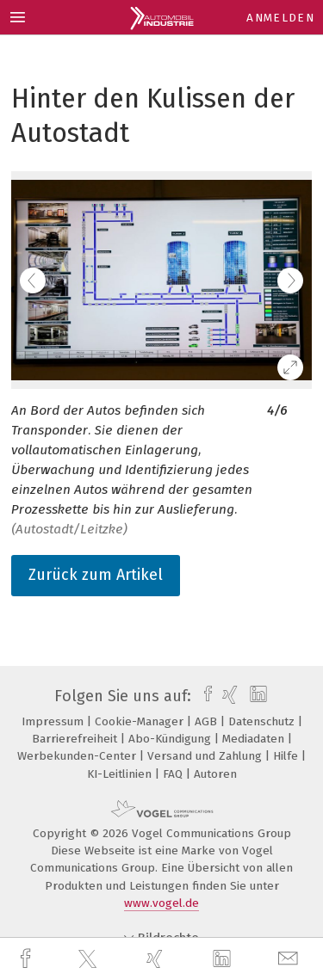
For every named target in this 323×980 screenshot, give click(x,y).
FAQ (174, 774)
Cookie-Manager (141, 721)
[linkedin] (224, 959)
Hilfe (287, 756)
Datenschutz (263, 721)
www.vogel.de (161, 903)
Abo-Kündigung (171, 739)
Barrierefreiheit (76, 739)
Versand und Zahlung (206, 756)
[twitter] (90, 959)
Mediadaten (255, 739)
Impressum (54, 721)
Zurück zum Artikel (96, 575)
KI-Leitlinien (121, 774)
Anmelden (280, 18)
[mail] (290, 959)
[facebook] (28, 959)
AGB (208, 721)
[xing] (157, 959)
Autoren (215, 774)
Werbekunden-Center (78, 756)
